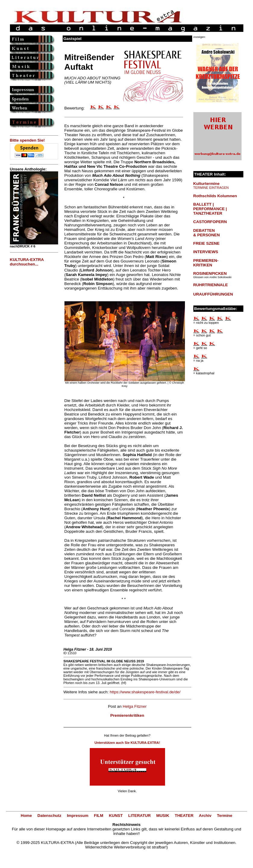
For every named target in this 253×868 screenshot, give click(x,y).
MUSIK (163, 816)
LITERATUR (140, 816)
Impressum (78, 816)
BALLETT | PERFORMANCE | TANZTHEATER (210, 209)
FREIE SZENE (206, 243)
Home (26, 816)
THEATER (184, 816)
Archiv (205, 816)
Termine (225, 816)
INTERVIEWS (206, 252)
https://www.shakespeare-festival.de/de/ (145, 692)
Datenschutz (49, 816)
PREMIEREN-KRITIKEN (206, 263)
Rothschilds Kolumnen (215, 196)
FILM (99, 816)
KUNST (116, 816)
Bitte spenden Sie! (27, 140)
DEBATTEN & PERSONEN (207, 233)
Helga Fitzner (134, 706)
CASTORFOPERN (210, 222)
